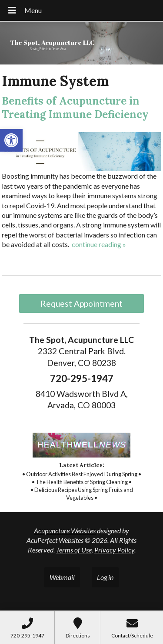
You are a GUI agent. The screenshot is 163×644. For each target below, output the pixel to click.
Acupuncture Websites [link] (65, 530)
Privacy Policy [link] (114, 550)
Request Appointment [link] (81, 303)
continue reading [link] (99, 244)
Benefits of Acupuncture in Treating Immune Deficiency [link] (75, 108)
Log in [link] (105, 577)
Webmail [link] (62, 577)
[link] (11, 140)
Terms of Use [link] (74, 550)
